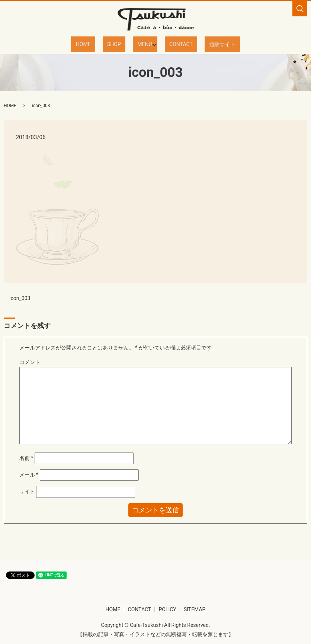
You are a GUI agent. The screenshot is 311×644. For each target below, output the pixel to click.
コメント (30, 362)
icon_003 (20, 298)
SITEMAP (195, 609)
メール (29, 474)
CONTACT (175, 44)
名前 (26, 458)
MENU (142, 44)
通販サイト (207, 44)
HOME (99, 44)
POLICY (167, 609)
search (300, 9)
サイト (27, 491)
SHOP (120, 44)
